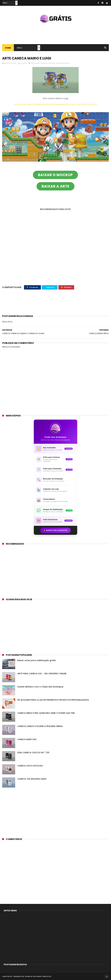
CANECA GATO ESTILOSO (30, 766)
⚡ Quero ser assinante (55, 530)
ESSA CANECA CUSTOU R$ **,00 (33, 753)
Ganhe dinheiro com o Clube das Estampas (40, 687)
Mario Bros (65, 63)
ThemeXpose (19, 976)
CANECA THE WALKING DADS (32, 779)
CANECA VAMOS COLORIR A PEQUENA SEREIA (40, 726)
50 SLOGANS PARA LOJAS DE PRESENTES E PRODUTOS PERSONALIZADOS (53, 700)
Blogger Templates (42, 976)
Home (8, 48)
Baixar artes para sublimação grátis (37, 660)
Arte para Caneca (39, 63)
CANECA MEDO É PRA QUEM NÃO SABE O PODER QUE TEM (46, 713)
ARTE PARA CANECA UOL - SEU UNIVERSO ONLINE (42, 674)
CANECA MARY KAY (27, 739)
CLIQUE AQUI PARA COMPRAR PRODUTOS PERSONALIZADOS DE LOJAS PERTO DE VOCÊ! (55, 104)
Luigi (58, 63)
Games (51, 63)
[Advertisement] (55, 33)
